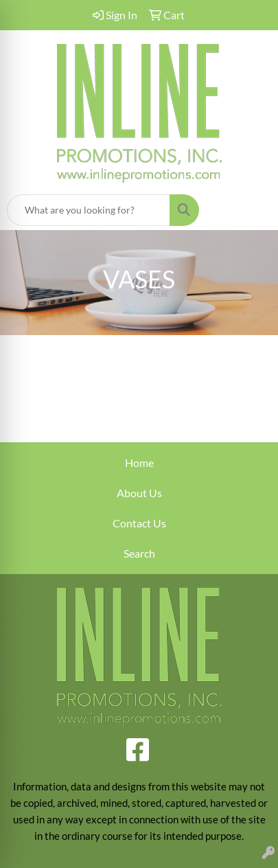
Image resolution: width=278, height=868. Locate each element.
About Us (139, 493)
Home (139, 462)
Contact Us (139, 523)
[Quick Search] (89, 210)
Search (139, 553)
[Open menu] (251, 210)
